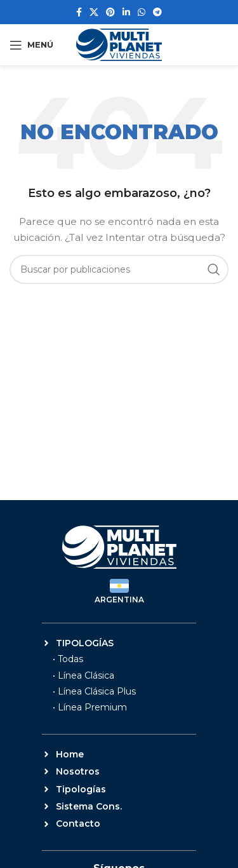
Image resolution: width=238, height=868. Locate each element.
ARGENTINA (119, 600)
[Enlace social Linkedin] (126, 12)
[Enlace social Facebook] (79, 12)
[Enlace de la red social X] (94, 12)
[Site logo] (119, 44)
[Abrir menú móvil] (31, 45)
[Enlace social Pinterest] (110, 12)
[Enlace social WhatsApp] (142, 12)
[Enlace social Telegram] (157, 12)
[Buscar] (119, 269)
